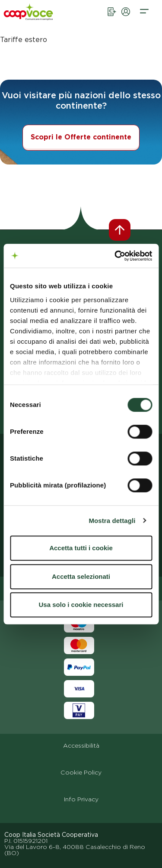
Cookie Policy (81, 772)
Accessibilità (81, 745)
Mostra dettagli (112, 521)
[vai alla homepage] (39, 17)
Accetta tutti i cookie (81, 548)
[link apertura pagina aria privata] (126, 19)
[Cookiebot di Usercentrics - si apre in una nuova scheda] (115, 256)
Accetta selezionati (81, 576)
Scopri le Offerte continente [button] (81, 137)
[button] (144, 19)
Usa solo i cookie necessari (81, 605)
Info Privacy (81, 799)
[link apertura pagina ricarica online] (112, 19)
